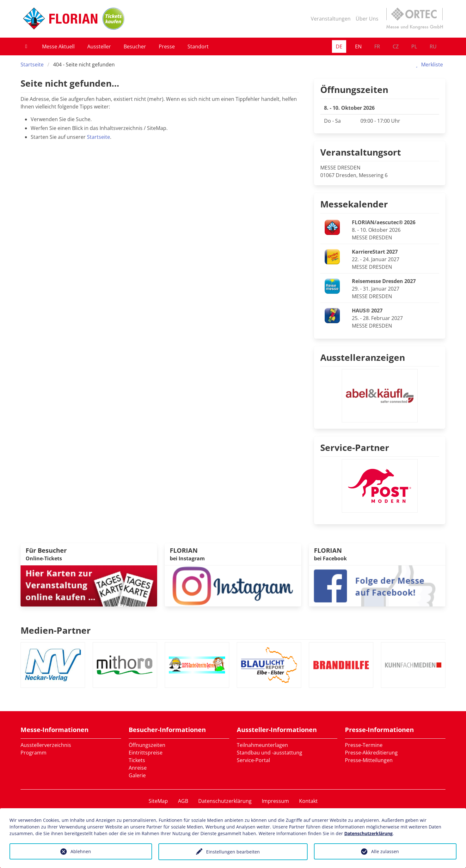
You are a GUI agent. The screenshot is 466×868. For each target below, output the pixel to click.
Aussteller (99, 46)
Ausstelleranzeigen (363, 357)
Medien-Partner (56, 630)
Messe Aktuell (58, 46)
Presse (167, 46)
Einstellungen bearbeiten (233, 852)
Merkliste (428, 65)
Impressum (275, 801)
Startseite (32, 65)
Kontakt (308, 801)
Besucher (135, 46)
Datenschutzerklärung (225, 801)
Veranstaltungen (331, 19)
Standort (198, 46)
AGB (183, 801)
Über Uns (367, 19)
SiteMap (158, 801)
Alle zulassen (385, 851)
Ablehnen (81, 851)
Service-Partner (355, 447)
